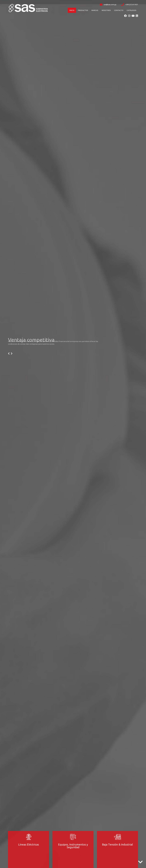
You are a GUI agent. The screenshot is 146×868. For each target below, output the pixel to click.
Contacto (119, 10)
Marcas (95, 10)
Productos (83, 10)
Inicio (72, 10)
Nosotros (106, 10)
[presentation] (9, 354)
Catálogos (132, 10)
